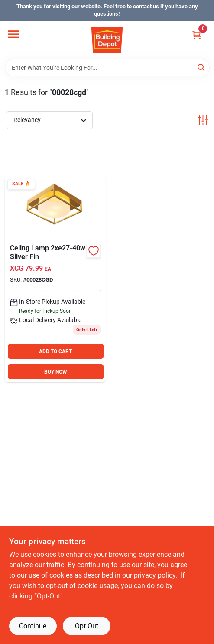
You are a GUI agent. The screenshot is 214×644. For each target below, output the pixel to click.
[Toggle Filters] (203, 120)
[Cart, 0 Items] (197, 35)
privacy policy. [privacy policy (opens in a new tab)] (156, 575)
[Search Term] (107, 68)
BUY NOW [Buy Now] (56, 372)
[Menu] (13, 34)
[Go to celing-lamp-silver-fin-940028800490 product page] (55, 279)
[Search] (202, 67)
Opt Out (87, 626)
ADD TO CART (55, 352)
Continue (33, 626)
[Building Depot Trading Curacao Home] (107, 40)
